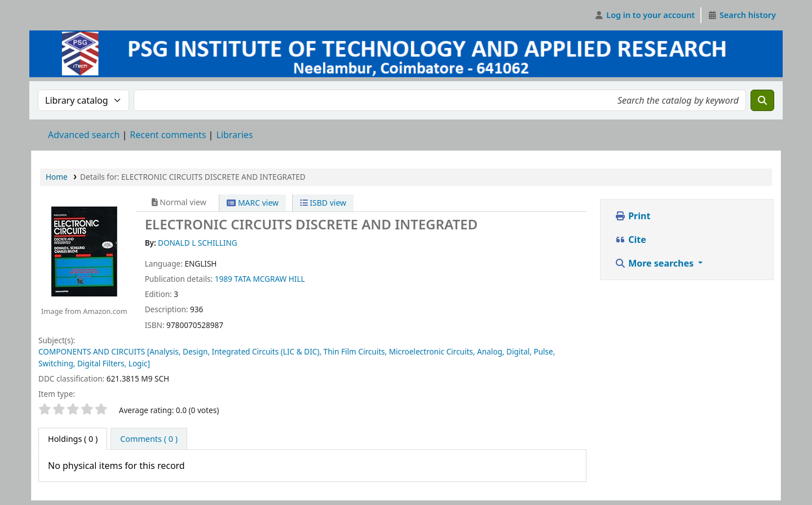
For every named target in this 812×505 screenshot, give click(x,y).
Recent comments (168, 135)
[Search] (762, 100)
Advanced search (84, 135)
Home (57, 177)
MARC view (253, 203)
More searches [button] (655, 263)
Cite (630, 240)
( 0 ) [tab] (73, 439)
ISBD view (323, 203)
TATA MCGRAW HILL (269, 279)
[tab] (149, 439)
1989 (224, 279)
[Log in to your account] (645, 15)
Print (632, 216)
